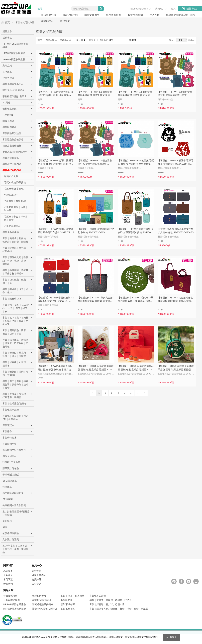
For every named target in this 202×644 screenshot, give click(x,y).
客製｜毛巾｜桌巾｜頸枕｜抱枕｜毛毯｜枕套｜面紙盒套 (15, 321)
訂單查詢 (36, 571)
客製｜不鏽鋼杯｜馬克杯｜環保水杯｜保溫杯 (15, 272)
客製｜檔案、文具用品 (72, 596)
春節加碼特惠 (10, 596)
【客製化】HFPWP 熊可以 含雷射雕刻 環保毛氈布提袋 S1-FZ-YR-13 (56, 231)
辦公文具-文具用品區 (13, 90)
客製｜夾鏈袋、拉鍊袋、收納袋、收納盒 (111, 600)
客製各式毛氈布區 (12, 170)
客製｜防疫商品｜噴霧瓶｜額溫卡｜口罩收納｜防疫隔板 (15, 343)
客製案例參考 (10, 127)
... (131, 393)
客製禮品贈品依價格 (13, 139)
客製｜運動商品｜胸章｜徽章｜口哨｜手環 (15, 332)
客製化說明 (47, 21)
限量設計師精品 (11, 468)
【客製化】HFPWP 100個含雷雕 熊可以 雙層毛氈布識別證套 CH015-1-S (95, 162)
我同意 (173, 637)
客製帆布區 (67, 600)
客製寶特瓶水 (10, 438)
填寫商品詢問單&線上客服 (181, 15)
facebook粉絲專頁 (139, 9)
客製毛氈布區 (68, 609)
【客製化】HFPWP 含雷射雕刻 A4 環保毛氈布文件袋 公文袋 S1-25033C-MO (56, 300)
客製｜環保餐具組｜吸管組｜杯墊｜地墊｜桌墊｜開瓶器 (15, 261)
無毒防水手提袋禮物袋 (14, 450)
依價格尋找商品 (11, 533)
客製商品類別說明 (12, 133)
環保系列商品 (10, 456)
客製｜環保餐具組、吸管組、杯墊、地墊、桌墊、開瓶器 (119, 609)
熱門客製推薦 (114, 15)
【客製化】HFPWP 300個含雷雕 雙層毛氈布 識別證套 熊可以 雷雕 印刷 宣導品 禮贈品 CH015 (95, 94)
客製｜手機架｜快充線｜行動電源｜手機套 (15, 396)
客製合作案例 (135, 15)
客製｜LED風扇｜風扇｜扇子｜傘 (15, 281)
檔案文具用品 (92, 15)
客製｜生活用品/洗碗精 (15, 403)
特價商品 (7, 487)
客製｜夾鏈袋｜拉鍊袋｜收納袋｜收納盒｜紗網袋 (15, 240)
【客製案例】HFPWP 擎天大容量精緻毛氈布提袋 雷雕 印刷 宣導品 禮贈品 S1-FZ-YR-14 (95, 300)
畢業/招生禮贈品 (11, 475)
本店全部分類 (48, 15)
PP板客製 (8, 499)
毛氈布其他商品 (12, 226)
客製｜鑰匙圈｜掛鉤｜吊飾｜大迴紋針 (15, 373)
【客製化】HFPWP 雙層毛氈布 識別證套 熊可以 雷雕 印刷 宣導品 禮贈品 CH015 (56, 94)
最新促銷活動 (70, 15)
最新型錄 (7, 521)
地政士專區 (8, 121)
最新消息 (8, 575)
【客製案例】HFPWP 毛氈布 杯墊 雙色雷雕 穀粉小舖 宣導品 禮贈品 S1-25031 (136, 300)
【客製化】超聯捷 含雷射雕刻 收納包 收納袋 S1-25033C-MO (96, 231)
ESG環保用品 (10, 481)
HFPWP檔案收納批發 (14, 59)
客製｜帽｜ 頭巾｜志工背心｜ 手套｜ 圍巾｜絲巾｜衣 (16, 308)
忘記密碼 (36, 584)
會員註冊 (36, 579)
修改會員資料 (39, 575)
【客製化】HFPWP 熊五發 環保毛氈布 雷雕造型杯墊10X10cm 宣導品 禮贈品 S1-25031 (176, 162)
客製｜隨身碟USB (12, 299)
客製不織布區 (68, 604)
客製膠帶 (7, 431)
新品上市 (7, 31)
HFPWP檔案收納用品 (14, 53)
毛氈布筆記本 (11, 195)
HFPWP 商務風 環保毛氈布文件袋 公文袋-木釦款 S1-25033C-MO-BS (176, 231)
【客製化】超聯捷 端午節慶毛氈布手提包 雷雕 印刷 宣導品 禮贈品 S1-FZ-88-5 (176, 368)
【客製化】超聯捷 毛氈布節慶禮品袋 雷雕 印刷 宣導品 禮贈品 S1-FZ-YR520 (136, 368)
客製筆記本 (8, 425)
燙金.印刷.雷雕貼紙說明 (15, 152)
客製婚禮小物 (10, 444)
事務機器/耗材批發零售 (15, 96)
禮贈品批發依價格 (12, 146)
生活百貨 (154, 15)
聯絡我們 (8, 584)
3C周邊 (6, 103)
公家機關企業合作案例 (14, 505)
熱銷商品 (64, 40)
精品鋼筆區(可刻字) (13, 493)
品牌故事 (8, 571)
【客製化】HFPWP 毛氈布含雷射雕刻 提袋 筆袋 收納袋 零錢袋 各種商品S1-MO (56, 368)
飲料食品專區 (10, 109)
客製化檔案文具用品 (13, 84)
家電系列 (7, 66)
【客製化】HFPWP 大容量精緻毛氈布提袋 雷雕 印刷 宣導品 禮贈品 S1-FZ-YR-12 (176, 300)
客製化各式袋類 (11, 232)
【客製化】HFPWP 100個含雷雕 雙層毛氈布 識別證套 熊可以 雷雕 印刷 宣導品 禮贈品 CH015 (135, 94)
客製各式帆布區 (11, 158)
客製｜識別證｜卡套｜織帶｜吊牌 (15, 291)
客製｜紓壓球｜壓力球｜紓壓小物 (15, 250)
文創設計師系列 (11, 539)
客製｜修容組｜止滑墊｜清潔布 (15, 364)
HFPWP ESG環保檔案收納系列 (15, 45)
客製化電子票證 (11, 410)
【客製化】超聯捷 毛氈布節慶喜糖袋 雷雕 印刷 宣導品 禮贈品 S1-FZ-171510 (96, 368)
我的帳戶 (160, 9)
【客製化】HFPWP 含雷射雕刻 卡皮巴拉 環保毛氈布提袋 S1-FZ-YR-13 (136, 231)
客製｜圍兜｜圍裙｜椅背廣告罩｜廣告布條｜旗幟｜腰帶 (15, 385)
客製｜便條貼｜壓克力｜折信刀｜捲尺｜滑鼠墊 (15, 354)
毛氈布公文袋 (11, 176)
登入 (173, 9)
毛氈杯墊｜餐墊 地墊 (15, 201)
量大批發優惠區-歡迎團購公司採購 (16, 513)
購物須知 (65, 21)
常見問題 (8, 579)
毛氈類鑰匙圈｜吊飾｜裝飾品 (16, 209)
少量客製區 (8, 78)
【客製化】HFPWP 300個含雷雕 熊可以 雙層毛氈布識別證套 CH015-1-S (175, 94)
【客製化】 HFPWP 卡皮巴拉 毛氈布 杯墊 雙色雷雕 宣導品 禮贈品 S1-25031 (136, 162)
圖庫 (5, 527)
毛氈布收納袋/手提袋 (15, 182)
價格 (91, 40)
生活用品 (7, 72)
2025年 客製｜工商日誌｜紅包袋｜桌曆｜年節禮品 (15, 549)
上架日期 (78, 40)
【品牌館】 (8, 115)
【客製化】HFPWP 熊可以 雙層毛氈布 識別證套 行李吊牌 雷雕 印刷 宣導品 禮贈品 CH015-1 (55, 162)
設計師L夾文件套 (11, 462)
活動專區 (7, 38)
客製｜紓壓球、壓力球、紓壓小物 (107, 604)
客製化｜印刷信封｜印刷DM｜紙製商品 (15, 417)
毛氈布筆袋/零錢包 (14, 189)
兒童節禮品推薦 (12, 600)
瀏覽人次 (50, 40)
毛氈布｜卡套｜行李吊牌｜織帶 (16, 218)
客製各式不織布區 (12, 164)
